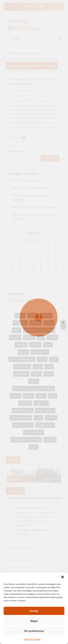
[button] (63, 577)
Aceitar (34, 611)
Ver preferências (34, 631)
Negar (34, 621)
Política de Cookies (32, 639)
